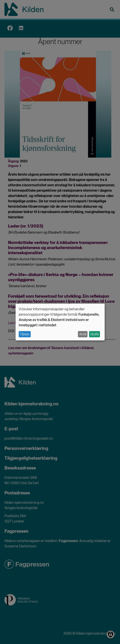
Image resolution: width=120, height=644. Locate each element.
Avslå (83, 334)
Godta (95, 334)
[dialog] (60, 322)
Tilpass (25, 334)
